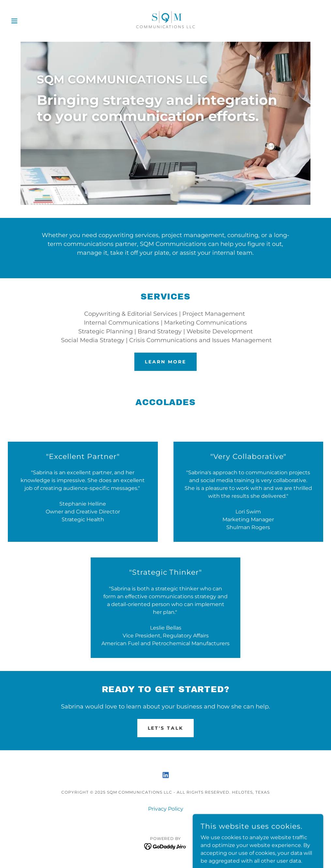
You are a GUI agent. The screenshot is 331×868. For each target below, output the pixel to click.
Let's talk (166, 728)
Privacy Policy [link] (166, 809)
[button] (31, 21)
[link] (165, 21)
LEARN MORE (165, 362)
